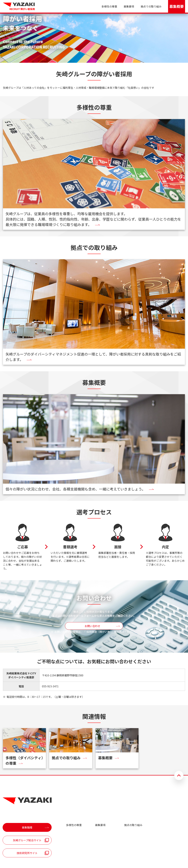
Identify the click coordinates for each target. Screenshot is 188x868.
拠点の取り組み (133, 825)
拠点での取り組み (151, 6)
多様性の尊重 (109, 6)
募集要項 (129, 6)
